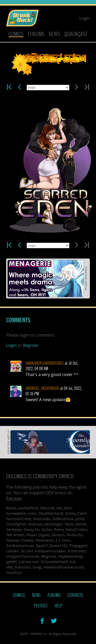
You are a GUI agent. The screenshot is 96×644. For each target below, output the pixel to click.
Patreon (14, 498)
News (54, 34)
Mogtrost (49, 556)
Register (31, 345)
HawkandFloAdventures (45, 363)
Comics (16, 34)
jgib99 (11, 562)
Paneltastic (45, 540)
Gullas (47, 529)
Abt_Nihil (64, 508)
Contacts (75, 595)
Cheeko (28, 540)
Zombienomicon (20, 546)
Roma (59, 529)
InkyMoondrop (71, 556)
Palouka (13, 540)
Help (58, 606)
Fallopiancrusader (50, 551)
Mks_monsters (18, 567)
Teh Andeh (15, 535)
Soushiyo (14, 572)
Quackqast (76, 34)
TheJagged (78, 546)
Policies (41, 606)
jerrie (80, 519)
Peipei (32, 535)
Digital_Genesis (52, 535)
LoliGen (13, 551)
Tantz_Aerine (76, 524)
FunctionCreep (19, 519)
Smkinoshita (63, 519)
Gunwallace (16, 513)
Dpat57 (42, 546)
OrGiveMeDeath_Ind (58, 562)
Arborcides (77, 551)
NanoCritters (77, 529)
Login (85, 18)
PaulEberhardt (51, 513)
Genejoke (14, 529)
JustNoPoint (28, 508)
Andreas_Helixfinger (42, 388)
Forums (36, 34)
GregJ (37, 567)
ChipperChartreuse (23, 556)
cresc (32, 513)
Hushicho (75, 535)
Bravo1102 (59, 546)
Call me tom (29, 562)
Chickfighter (16, 524)
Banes (11, 508)
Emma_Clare (76, 513)
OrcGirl (27, 551)
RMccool (47, 508)
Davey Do (32, 529)
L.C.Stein (63, 540)
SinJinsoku (42, 519)
